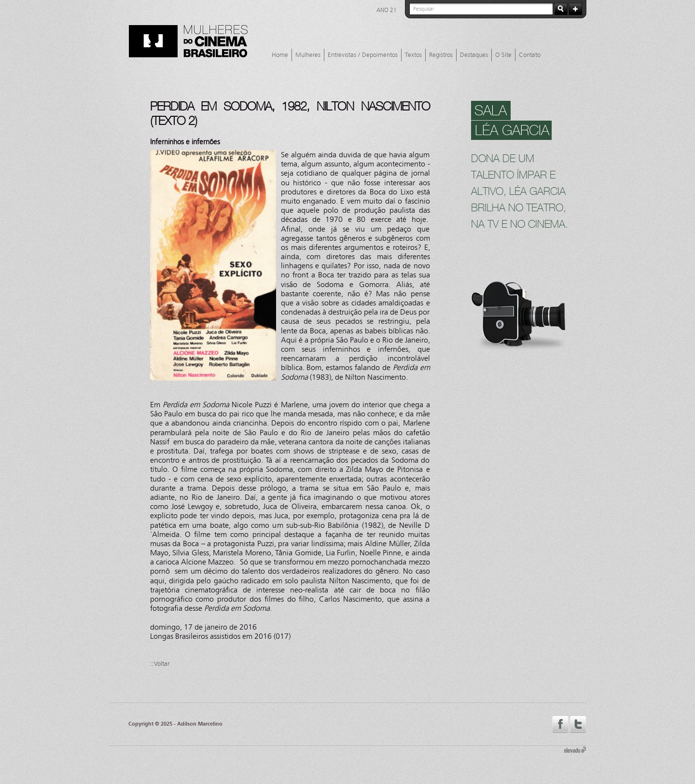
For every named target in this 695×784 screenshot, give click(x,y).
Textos (413, 55)
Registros (441, 55)
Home (280, 55)
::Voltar (160, 664)
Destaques (474, 55)
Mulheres (308, 55)
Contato (530, 55)
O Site (503, 55)
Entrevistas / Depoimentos (363, 55)
